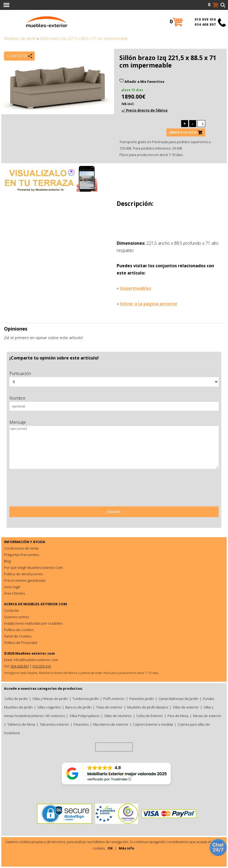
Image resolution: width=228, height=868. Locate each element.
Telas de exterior (109, 707)
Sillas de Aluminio (118, 716)
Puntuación (20, 373)
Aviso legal (12, 587)
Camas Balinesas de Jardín (178, 699)
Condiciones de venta (21, 548)
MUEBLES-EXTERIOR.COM (45, 604)
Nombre (17, 398)
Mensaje (18, 422)
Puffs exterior (114, 699)
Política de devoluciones (23, 574)
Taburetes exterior (54, 724)
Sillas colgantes (49, 707)
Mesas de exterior (207, 716)
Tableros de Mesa (21, 724)
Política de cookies (19, 630)
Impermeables (136, 288)
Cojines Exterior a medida (153, 724)
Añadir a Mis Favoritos (142, 81)
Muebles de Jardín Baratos (148, 707)
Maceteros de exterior (111, 724)
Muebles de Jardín (20, 38)
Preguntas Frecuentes (21, 555)
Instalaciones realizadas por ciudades (33, 623)
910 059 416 (205, 19)
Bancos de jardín (78, 707)
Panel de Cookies (18, 636)
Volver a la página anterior (149, 304)
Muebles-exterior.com (35, 653)
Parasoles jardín (142, 699)
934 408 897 (205, 25)
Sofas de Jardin (16, 699)
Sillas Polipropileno (84, 716)
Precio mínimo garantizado (25, 580)
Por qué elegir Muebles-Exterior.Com (33, 567)
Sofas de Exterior (150, 716)
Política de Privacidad (21, 643)
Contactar (12, 610)
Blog (7, 561)
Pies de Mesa (178, 716)
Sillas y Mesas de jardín (50, 699)
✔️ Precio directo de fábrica (145, 110)
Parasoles (81, 724)
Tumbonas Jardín (86, 699)
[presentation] (50, 489)
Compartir (17, 56)
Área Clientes (14, 593)
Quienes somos (16, 617)
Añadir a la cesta (183, 132)
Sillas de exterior (186, 707)
